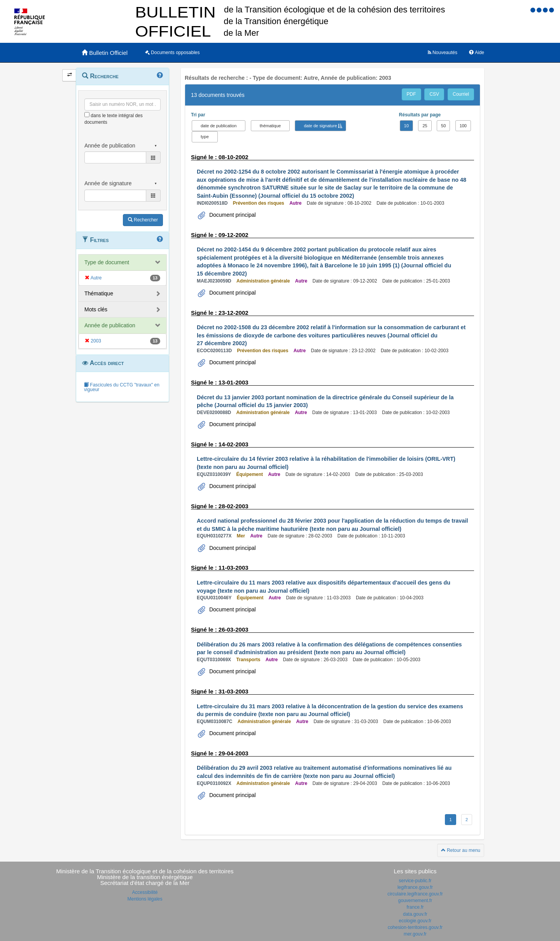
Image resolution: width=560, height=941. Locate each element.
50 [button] (443, 126)
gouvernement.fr (415, 901)
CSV (434, 94)
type (205, 137)
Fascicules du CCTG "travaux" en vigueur (122, 387)
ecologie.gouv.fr (415, 921)
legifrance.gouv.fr (415, 887)
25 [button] (425, 126)
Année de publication (110, 325)
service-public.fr (415, 881)
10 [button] (406, 126)
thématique (270, 126)
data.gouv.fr (415, 914)
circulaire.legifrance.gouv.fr (415, 894)
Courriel (461, 94)
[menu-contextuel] (87, 115)
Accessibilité (145, 892)
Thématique (99, 293)
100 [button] (463, 126)
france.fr (415, 907)
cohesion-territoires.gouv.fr (415, 927)
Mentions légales (145, 899)
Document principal (232, 215)
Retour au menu (461, 850)
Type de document (107, 262)
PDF (411, 94)
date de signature (320, 126)
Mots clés (96, 309)
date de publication (219, 126)
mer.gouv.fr (415, 934)
